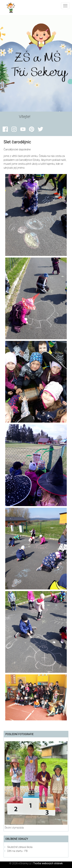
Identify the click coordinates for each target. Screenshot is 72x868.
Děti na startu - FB (17, 851)
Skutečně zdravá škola (20, 847)
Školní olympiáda (14, 828)
